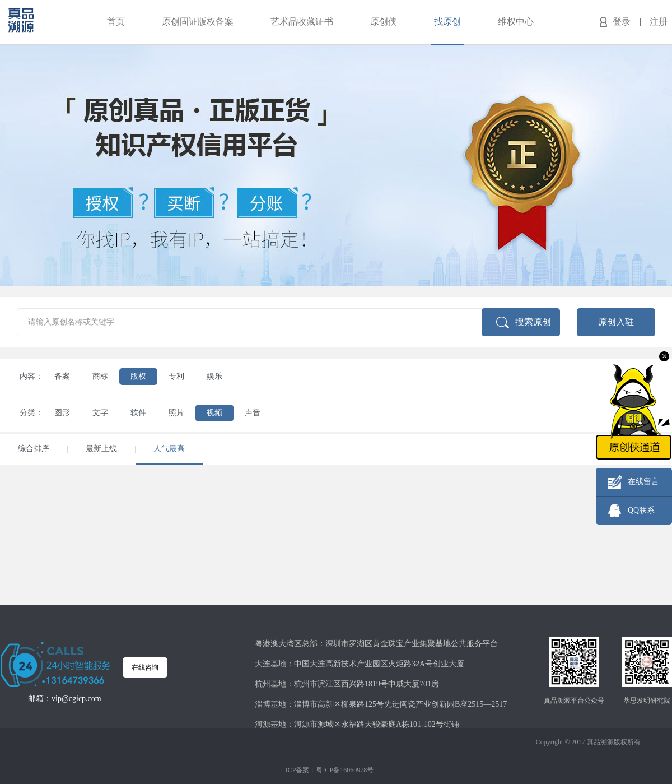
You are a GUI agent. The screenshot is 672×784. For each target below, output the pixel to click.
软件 (138, 413)
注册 (659, 22)
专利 (176, 376)
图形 (62, 413)
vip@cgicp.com (76, 699)
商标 (100, 376)
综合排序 (34, 449)
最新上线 (101, 449)
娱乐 (214, 376)
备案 (62, 376)
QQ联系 (641, 510)
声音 (253, 413)
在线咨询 (145, 667)
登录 (622, 22)
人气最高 (169, 449)
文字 (100, 413)
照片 (176, 413)
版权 (138, 376)
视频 (214, 413)
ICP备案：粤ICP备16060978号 (330, 770)
